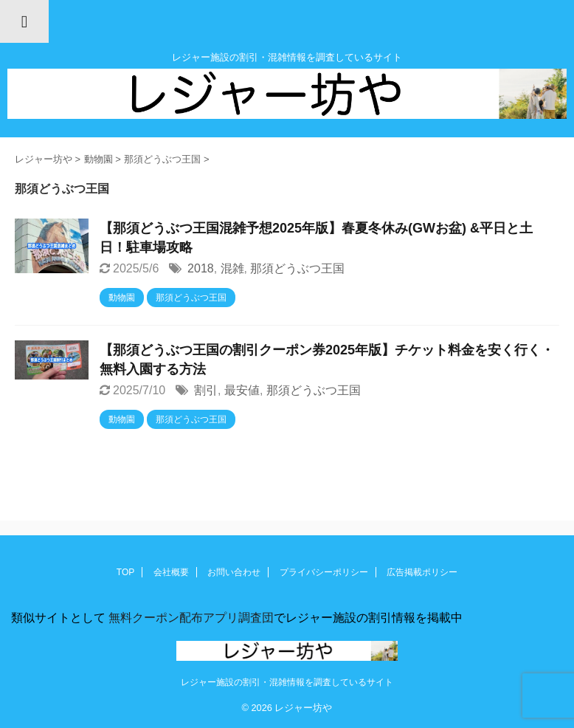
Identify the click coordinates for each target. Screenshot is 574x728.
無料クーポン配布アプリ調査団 (190, 618)
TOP (125, 572)
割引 (206, 390)
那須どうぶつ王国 (297, 268)
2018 (201, 268)
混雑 (232, 268)
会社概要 (171, 572)
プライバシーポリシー (324, 572)
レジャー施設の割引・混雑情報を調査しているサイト (287, 682)
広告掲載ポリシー (422, 572)
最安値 (242, 390)
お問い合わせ (234, 572)
